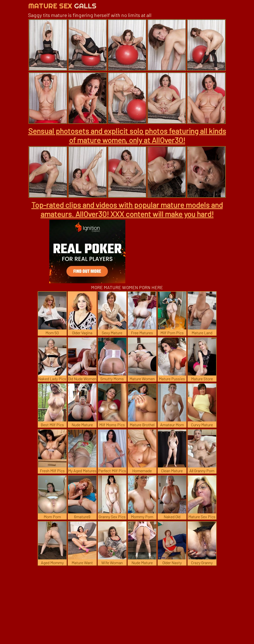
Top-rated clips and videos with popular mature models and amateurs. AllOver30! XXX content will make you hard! (127, 209)
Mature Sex (62, 6)
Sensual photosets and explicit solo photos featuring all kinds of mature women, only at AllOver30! (127, 135)
